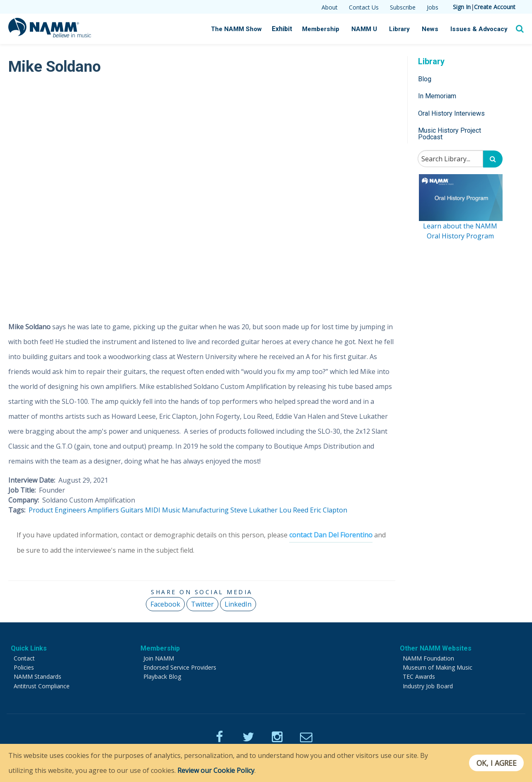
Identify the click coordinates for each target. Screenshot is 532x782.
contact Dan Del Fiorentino (331, 535)
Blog (425, 79)
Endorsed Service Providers (180, 667)
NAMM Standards (37, 676)
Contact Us (364, 7)
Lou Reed (294, 510)
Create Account (495, 7)
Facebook (165, 604)
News (432, 29)
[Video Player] (202, 194)
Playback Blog (162, 676)
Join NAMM (159, 658)
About (330, 7)
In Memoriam (437, 96)
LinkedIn (238, 604)
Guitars (132, 510)
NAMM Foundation (428, 658)
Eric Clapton (329, 510)
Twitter (202, 604)
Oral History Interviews (451, 113)
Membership (323, 29)
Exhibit (284, 29)
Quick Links (29, 648)
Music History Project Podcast (450, 134)
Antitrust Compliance (42, 686)
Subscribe (403, 7)
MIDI (153, 510)
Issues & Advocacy (480, 29)
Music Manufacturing (195, 510)
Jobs (433, 7)
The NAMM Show (238, 29)
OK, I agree (496, 763)
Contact (24, 658)
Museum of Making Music (438, 667)
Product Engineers (57, 510)
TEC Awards (419, 676)
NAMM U (366, 29)
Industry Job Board (428, 686)
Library (401, 29)
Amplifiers (103, 510)
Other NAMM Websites (436, 648)
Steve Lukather (254, 510)
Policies (24, 667)
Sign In (462, 7)
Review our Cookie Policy (216, 770)
